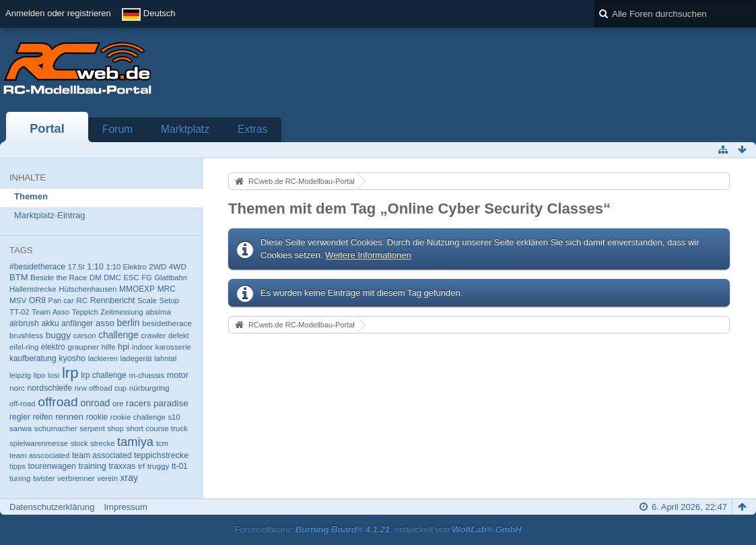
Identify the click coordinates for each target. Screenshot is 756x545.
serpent (92, 428)
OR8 (37, 300)
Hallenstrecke (33, 289)
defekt (179, 335)
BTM (19, 277)
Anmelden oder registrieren (58, 13)
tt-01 (180, 466)
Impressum (125, 507)
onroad (95, 403)
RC (82, 300)
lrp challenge (104, 375)
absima (158, 312)
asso (105, 323)
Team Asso (50, 312)
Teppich (85, 312)
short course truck (157, 428)
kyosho (72, 358)
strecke (102, 443)
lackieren (103, 358)
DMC (112, 278)
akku (50, 323)
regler (20, 417)
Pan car (61, 300)
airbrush (24, 323)
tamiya (135, 442)
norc (17, 388)
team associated (102, 455)
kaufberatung (33, 358)
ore (118, 404)
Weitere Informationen (368, 255)
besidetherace (167, 323)
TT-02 (19, 312)
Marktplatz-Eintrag (49, 215)
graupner (83, 347)
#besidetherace (37, 267)
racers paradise (157, 403)
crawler (153, 335)
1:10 (95, 267)
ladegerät (136, 358)
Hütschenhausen (88, 289)
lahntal (165, 358)
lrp (70, 373)
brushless (26, 335)
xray (129, 478)
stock (79, 443)
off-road (23, 404)
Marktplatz (185, 129)
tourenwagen (51, 466)
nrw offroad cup (101, 388)
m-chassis (146, 375)
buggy (58, 335)
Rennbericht (113, 300)
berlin (129, 323)
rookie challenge (138, 417)
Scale (147, 300)
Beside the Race (59, 278)
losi (54, 375)
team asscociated (39, 455)
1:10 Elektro (126, 267)
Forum (117, 129)
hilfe (109, 347)
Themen (31, 196)
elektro (53, 347)
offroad (58, 402)
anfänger (77, 323)
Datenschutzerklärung (52, 507)
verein (107, 478)
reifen (43, 417)
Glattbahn (171, 278)
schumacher (56, 428)
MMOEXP (137, 289)
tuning (20, 478)
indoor (142, 347)
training (93, 466)
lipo (40, 375)
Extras (252, 129)
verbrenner (76, 478)
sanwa (21, 428)
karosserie (173, 347)
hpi (124, 347)
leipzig (20, 375)
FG (146, 278)
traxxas (122, 466)
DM (96, 278)
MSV (18, 300)
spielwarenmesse (39, 443)
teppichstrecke (161, 455)
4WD (178, 266)
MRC (167, 289)
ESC (131, 278)
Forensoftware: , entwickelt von (378, 529)
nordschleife (49, 388)
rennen (69, 417)
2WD (158, 266)
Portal (47, 129)
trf (141, 466)
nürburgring (149, 388)
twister (44, 478)
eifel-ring (24, 347)
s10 (174, 417)
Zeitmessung (122, 312)
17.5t (76, 267)
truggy (159, 466)
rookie (97, 417)
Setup (169, 300)
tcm (163, 443)
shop (115, 428)
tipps (18, 466)
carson (85, 335)
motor (178, 375)
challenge (118, 335)
